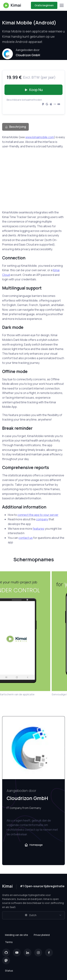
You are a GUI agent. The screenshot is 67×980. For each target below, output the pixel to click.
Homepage (34, 845)
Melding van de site (17, 935)
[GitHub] (6, 953)
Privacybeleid (42, 935)
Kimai (12, 5)
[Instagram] (38, 953)
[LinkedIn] (28, 953)
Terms (9, 942)
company (42, 519)
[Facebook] (49, 953)
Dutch (31, 915)
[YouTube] (17, 953)
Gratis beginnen (44, 5)
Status (9, 971)
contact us (26, 538)
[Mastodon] (6, 960)
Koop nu (34, 90)
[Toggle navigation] (61, 5)
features (39, 529)
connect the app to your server (38, 515)
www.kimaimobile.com (40, 137)
